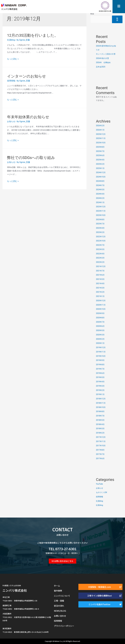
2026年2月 (101, 126)
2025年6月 (101, 155)
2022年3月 (101, 258)
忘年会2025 (101, 67)
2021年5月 (101, 279)
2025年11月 (101, 138)
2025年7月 (101, 151)
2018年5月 (101, 420)
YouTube (100, 484)
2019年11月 (101, 352)
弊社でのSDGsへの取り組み (31, 156)
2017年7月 (101, 454)
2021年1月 (101, 296)
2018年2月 (101, 433)
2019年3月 (101, 386)
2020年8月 (101, 318)
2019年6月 (101, 373)
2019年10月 (101, 356)
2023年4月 (101, 228)
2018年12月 (101, 399)
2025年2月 (101, 164)
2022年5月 (101, 249)
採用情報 (11, 80)
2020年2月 (101, 339)
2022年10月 (101, 241)
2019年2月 (101, 390)
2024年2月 (101, 198)
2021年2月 (101, 292)
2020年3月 (101, 335)
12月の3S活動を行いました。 (33, 35)
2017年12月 (101, 437)
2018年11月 (101, 403)
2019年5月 (101, 377)
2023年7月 (101, 224)
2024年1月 (101, 202)
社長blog (100, 505)
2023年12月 (101, 207)
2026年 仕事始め (104, 62)
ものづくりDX (102, 492)
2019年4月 (101, 382)
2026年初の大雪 (103, 58)
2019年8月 (101, 365)
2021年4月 (101, 283)
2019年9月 (101, 360)
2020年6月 (101, 326)
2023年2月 (101, 232)
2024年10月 (101, 177)
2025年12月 (101, 134)
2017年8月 (101, 450)
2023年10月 (101, 215)
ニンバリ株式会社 (15, 590)
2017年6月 (101, 459)
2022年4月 (101, 254)
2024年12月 (101, 172)
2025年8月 (101, 147)
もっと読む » (12, 59)
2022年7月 (101, 245)
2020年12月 (101, 301)
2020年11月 (101, 305)
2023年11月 (101, 211)
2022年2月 (101, 262)
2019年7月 (101, 369)
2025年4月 (101, 160)
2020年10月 (101, 309)
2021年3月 (101, 288)
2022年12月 (101, 237)
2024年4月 (101, 194)
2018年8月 (101, 411)
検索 (92, 14)
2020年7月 (101, 322)
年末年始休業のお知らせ (28, 116)
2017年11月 (101, 441)
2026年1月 (101, 130)
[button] (63, 561)
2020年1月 (101, 343)
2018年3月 (101, 429)
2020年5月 (101, 330)
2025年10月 (101, 143)
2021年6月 (101, 275)
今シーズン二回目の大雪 (106, 54)
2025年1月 (101, 168)
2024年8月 (101, 181)
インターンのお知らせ (27, 76)
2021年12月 (101, 266)
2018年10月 (101, 407)
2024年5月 (101, 190)
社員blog (11, 40)
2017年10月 (101, 446)
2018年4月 (101, 424)
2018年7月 (101, 416)
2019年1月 (101, 394)
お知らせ (11, 121)
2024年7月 (101, 185)
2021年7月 (101, 271)
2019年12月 (101, 347)
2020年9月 (101, 313)
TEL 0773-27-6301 (63, 549)
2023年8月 (101, 220)
